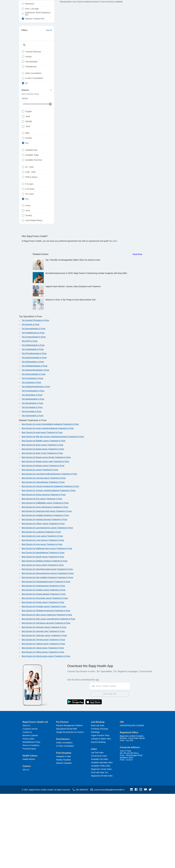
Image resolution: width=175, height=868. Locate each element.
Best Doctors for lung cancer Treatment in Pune (42, 619)
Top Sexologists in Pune (32, 470)
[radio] (23, 10)
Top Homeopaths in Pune (33, 491)
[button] (132, 864)
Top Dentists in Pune (31, 399)
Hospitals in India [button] (63, 831)
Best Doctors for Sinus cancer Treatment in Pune (43, 640)
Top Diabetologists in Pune (33, 420)
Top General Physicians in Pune (35, 395)
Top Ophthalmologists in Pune (35, 441)
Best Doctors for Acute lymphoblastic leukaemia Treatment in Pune (50, 499)
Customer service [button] (30, 803)
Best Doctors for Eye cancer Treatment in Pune (42, 574)
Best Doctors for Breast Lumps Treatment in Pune (43, 541)
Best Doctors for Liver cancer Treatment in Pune (42, 611)
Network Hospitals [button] (64, 837)
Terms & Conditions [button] (31, 820)
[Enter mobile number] (113, 759)
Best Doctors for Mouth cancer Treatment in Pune (43, 632)
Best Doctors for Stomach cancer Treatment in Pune (44, 702)
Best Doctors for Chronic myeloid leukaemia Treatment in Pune (49, 565)
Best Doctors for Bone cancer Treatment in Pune (42, 520)
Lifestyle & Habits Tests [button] (101, 813)
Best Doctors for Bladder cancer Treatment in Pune (44, 516)
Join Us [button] (26, 844)
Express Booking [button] (98, 816)
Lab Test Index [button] (97, 827)
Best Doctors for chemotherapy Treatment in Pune (43, 557)
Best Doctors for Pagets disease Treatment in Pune (44, 669)
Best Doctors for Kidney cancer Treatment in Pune (43, 599)
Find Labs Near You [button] (100, 847)
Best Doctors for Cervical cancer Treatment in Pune (44, 553)
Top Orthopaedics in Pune (33, 437)
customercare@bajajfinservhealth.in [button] (107, 864)
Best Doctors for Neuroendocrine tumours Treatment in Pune (48, 648)
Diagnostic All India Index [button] (102, 850)
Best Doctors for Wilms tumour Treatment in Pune (43, 727)
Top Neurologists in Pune (32, 478)
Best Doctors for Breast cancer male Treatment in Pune (45, 536)
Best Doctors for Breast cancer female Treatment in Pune (46, 532)
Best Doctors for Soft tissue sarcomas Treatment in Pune (46, 698)
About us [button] (26, 800)
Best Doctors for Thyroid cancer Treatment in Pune (43, 715)
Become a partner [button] (30, 810)
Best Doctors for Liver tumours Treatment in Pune (43, 615)
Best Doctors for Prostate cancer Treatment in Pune (44, 681)
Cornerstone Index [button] (99, 830)
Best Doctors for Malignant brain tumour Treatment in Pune (47, 623)
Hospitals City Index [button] (100, 833)
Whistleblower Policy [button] (31, 816)
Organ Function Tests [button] (100, 810)
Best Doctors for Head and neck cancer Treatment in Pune (47, 586)
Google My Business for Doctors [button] (70, 806)
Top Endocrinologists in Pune (34, 433)
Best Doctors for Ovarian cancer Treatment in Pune (44, 665)
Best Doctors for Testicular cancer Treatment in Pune (44, 710)
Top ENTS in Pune (30, 416)
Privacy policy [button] (29, 813)
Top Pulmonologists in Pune (34, 449)
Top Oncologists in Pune (32, 482)
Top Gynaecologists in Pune (34, 412)
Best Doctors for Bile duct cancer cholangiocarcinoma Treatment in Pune (53, 512)
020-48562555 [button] (80, 864)
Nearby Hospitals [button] (63, 834)
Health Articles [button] (29, 833)
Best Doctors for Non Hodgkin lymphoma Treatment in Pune (47, 652)
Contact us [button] (27, 806)
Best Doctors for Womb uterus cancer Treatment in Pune (46, 731)
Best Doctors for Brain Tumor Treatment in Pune (42, 528)
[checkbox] (23, 66)
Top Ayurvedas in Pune (32, 486)
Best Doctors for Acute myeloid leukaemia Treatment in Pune (48, 503)
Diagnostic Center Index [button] (101, 843)
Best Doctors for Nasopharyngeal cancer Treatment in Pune (47, 644)
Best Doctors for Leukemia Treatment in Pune (41, 607)
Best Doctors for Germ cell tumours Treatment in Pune (45, 582)
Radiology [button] (95, 806)
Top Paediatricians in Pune (33, 408)
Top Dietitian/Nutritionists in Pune (36, 462)
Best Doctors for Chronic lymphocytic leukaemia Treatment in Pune (50, 561)
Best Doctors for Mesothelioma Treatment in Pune (43, 628)
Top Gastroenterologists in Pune (35, 445)
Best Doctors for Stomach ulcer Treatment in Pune (43, 706)
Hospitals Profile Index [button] (101, 840)
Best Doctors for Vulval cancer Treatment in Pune (43, 723)
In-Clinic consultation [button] (65, 820)
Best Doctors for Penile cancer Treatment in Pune (43, 677)
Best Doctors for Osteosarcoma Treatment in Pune (43, 661)
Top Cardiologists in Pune (33, 424)
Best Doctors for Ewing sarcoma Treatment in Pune (44, 570)
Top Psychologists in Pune (33, 466)
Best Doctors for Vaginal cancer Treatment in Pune (43, 719)
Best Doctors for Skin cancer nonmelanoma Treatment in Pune (48, 694)
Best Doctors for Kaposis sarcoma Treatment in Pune (44, 594)
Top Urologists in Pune (31, 457)
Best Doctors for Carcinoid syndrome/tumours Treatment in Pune (49, 549)
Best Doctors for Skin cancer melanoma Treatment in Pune (47, 690)
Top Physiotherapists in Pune (34, 428)
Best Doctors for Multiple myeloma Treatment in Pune (45, 636)
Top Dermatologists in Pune (33, 404)
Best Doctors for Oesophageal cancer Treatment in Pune (46, 657)
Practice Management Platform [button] (69, 800)
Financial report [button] (29, 823)
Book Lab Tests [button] (98, 800)
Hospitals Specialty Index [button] (102, 837)
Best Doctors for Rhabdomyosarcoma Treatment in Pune (46, 686)
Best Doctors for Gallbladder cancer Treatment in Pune (45, 578)
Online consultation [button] (64, 817)
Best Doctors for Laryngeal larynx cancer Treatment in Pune (47, 603)
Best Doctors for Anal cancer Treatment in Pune (42, 507)
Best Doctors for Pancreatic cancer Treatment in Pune (45, 673)
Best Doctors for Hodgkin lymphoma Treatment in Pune (45, 590)
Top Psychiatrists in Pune (32, 453)
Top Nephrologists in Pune (33, 474)
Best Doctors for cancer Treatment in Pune (40, 545)
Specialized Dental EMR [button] (66, 803)
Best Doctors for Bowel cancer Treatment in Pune (43, 524)
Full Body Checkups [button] (100, 803)
